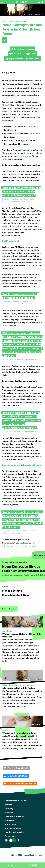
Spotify (31, 54)
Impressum (10, 820)
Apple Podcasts (14, 59)
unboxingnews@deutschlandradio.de (19, 546)
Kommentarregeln (13, 828)
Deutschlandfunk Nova (15, 801)
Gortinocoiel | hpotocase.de (34, 14)
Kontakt (8, 805)
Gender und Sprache (14, 832)
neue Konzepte (25, 156)
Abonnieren (32, 59)
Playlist (34, 865)
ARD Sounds (16, 54)
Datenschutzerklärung (15, 816)
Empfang (9, 808)
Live (11, 865)
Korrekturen (10, 824)
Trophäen (9, 812)
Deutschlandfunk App (23, 49)
